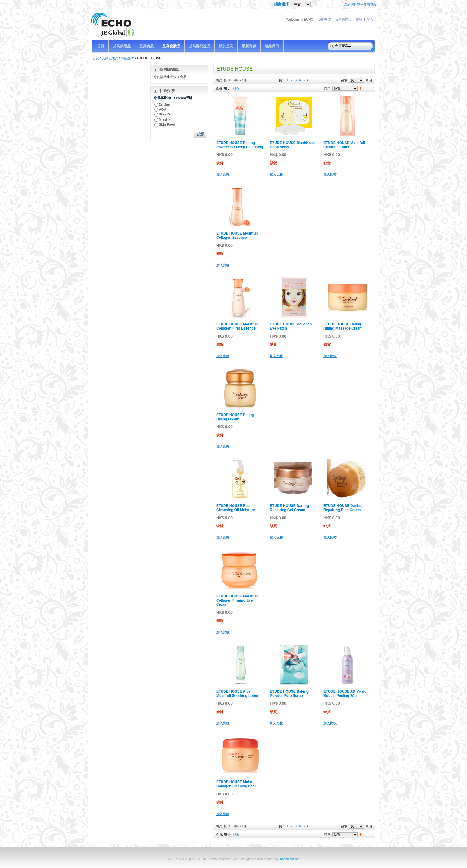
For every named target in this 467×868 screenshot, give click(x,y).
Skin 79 (165, 114)
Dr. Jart (165, 104)
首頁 (96, 58)
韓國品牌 (127, 58)
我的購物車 (343, 19)
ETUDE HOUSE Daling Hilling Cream (235, 417)
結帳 (359, 19)
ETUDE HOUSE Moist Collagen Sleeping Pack (236, 784)
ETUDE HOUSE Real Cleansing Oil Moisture (236, 508)
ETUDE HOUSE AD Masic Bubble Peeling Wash (345, 694)
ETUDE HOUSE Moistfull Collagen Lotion (344, 145)
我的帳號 (324, 19)
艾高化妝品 (110, 58)
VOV (162, 110)
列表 (236, 88)
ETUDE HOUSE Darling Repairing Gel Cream (289, 508)
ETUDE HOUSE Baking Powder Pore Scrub (289, 694)
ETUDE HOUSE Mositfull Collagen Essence (237, 235)
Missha (165, 119)
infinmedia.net (289, 859)
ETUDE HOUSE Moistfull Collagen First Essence (237, 326)
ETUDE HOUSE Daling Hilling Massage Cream (343, 326)
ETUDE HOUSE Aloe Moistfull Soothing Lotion (238, 694)
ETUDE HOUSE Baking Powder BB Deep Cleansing (240, 145)
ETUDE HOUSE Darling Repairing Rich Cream (343, 508)
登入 (370, 19)
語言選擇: (282, 4)
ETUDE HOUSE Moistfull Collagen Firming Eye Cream (237, 600)
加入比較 (223, 174)
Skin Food (167, 124)
